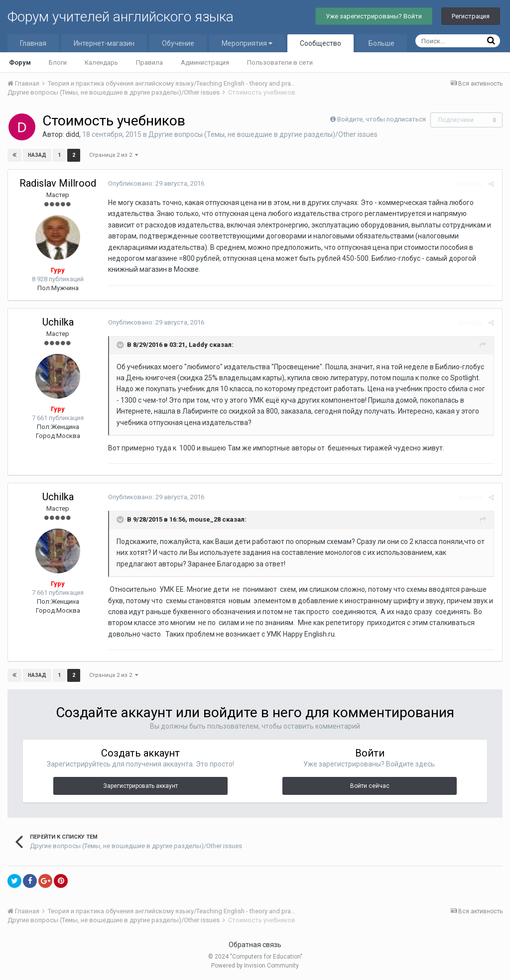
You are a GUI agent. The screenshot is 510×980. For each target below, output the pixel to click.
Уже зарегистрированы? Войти (374, 16)
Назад (37, 155)
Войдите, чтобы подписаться (382, 119)
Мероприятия (247, 43)
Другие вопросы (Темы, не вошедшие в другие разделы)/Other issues (263, 134)
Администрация (205, 62)
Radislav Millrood (58, 183)
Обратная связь (255, 945)
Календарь (101, 62)
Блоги (58, 62)
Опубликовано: (156, 183)
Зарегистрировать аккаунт (140, 786)
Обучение (178, 43)
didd (72, 134)
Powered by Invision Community (255, 966)
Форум (20, 62)
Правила (149, 62)
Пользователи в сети (280, 62)
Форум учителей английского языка (121, 17)
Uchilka (58, 322)
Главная (33, 43)
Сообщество (320, 43)
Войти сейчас (370, 786)
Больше (382, 43)
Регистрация (471, 16)
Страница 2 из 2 (114, 155)
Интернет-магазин (104, 43)
